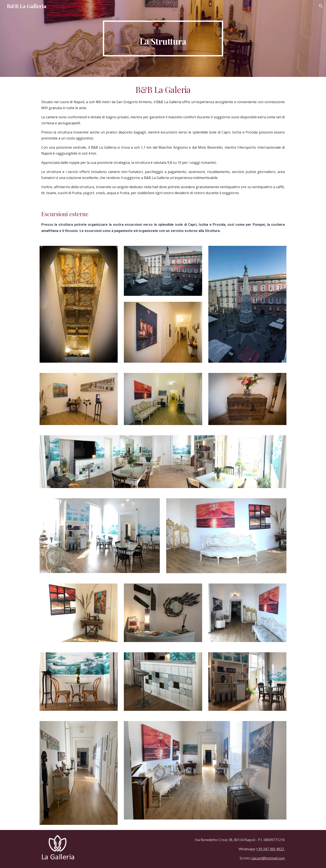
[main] (163, 38)
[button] (321, 6)
